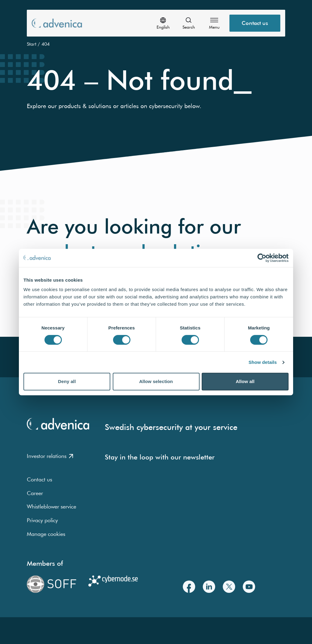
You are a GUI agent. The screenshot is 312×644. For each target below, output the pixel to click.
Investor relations (50, 456)
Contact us (39, 479)
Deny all (67, 381)
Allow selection (156, 381)
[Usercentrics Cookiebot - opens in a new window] (262, 258)
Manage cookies (46, 534)
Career (35, 493)
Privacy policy (42, 520)
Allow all (245, 381)
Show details (263, 362)
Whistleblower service (51, 507)
